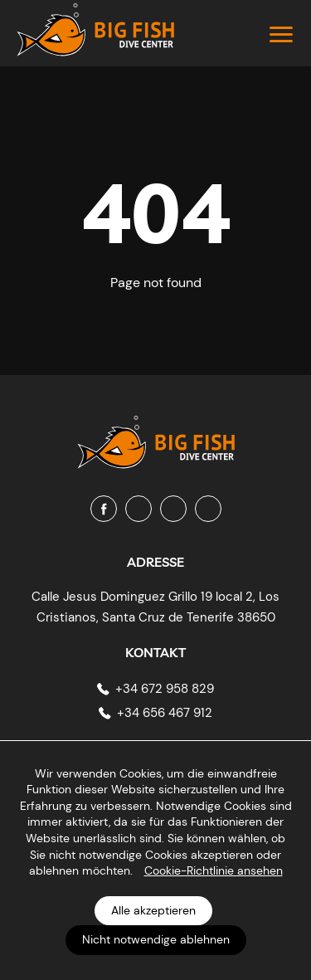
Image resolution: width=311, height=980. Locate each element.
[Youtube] (173, 509)
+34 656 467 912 (165, 713)
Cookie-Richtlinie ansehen (214, 870)
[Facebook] (104, 509)
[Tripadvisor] (208, 509)
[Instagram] (138, 509)
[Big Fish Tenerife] (156, 435)
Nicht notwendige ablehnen (156, 939)
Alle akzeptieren (153, 910)
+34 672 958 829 (165, 689)
